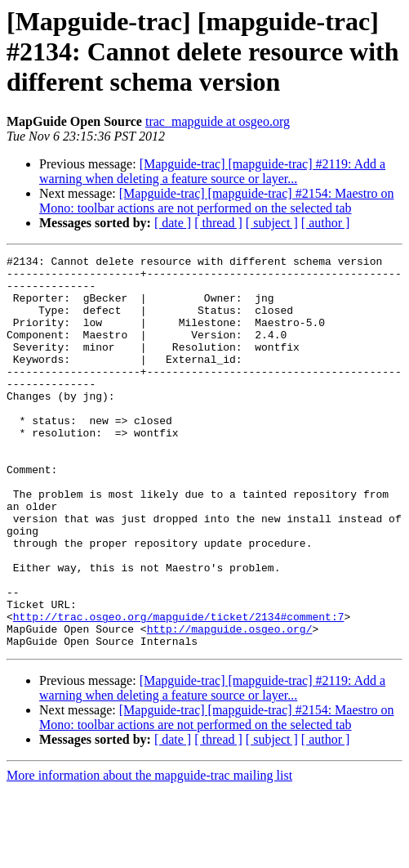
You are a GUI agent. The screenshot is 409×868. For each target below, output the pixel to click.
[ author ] (326, 223)
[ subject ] (272, 223)
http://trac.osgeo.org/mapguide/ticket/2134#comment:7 (179, 690)
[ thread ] (218, 223)
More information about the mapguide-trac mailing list (149, 854)
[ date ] (173, 223)
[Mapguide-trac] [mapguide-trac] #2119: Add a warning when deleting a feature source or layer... (212, 171)
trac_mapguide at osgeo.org (218, 121)
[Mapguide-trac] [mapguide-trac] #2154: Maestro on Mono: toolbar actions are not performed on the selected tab (217, 201)
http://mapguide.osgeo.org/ (230, 705)
